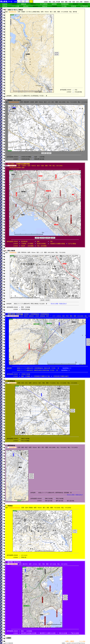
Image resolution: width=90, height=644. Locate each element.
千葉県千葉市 (13, 166)
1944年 (48, 238)
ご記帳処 (8, 638)
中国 (70, 2)
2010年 (53, 238)
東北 (50, 2)
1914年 (42, 300)
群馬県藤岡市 (13, 447)
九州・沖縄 (79, 2)
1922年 (42, 238)
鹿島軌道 (24, 4)
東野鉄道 (5, 6)
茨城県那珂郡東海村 (15, 508)
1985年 (31, 476)
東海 (62, 2)
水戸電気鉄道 (84, 6)
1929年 (73, 410)
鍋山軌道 (26, 6)
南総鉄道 (45, 6)
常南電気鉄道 (65, 4)
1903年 (37, 238)
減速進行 (87, 2)
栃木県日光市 (13, 12)
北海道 (46, 2)
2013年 (57, 55)
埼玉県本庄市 (13, 383)
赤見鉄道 (5, 4)
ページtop (82, 641)
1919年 (44, 153)
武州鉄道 (74, 6)
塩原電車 (54, 4)
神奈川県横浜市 (13, 564)
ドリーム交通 (15, 6)
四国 (74, 2)
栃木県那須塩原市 (14, 102)
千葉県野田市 (13, 252)
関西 (66, 2)
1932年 (75, 530)
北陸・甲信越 (56, 2)
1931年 (57, 53)
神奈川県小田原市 (14, 316)
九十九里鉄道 (44, 4)
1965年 (65, 597)
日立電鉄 (64, 6)
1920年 (31, 474)
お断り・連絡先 (70, 641)
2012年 (49, 153)
